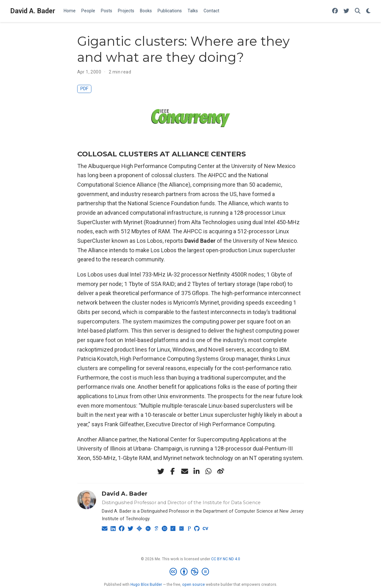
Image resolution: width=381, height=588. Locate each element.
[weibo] (221, 471)
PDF (84, 89)
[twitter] (161, 471)
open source (193, 585)
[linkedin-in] (197, 471)
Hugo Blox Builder (146, 585)
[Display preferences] (368, 11)
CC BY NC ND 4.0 (226, 559)
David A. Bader (33, 11)
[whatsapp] (209, 471)
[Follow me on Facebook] (335, 11)
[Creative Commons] (190, 572)
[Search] (358, 11)
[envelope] (185, 471)
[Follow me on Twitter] (346, 11)
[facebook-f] (173, 471)
